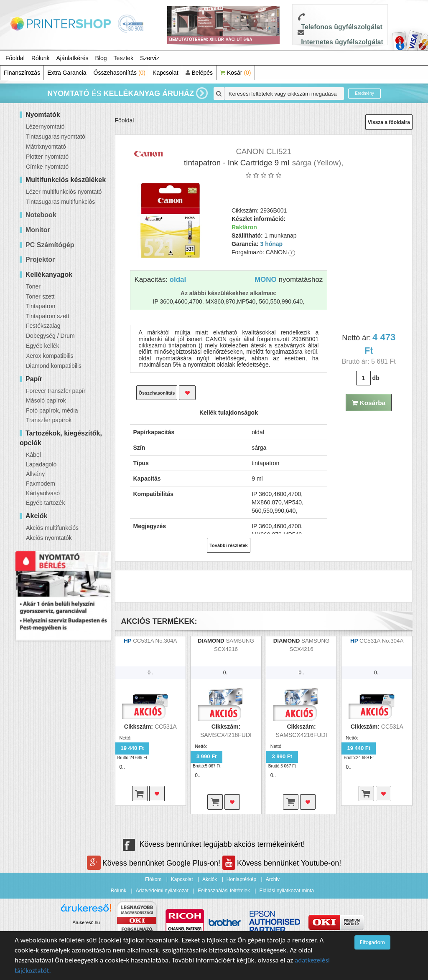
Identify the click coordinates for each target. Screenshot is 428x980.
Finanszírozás (22, 73)
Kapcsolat (165, 73)
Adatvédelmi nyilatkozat (162, 891)
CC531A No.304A (155, 641)
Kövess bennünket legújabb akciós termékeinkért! (214, 844)
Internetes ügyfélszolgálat (342, 42)
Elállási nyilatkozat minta (287, 891)
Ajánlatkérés (73, 58)
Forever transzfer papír (56, 391)
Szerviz (150, 58)
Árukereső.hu (86, 922)
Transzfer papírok (49, 420)
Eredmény (364, 93)
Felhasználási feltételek (224, 891)
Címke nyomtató (47, 167)
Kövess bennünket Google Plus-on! (155, 863)
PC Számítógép (50, 245)
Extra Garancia (67, 73)
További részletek (229, 545)
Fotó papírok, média (52, 410)
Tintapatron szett (48, 316)
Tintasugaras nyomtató (56, 137)
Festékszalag (43, 326)
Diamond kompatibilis (54, 366)
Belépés (199, 73)
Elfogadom (372, 942)
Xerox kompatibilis (50, 356)
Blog (101, 58)
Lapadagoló (41, 464)
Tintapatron (41, 306)
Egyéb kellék (42, 346)
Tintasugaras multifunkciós (60, 202)
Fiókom (153, 879)
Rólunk (41, 58)
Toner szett (40, 296)
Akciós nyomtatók (49, 538)
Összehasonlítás (120, 73)
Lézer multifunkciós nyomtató (64, 192)
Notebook (41, 215)
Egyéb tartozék (45, 503)
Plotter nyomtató (47, 157)
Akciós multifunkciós (52, 528)
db (376, 378)
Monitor (38, 230)
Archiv (273, 879)
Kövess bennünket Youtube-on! (282, 863)
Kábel (33, 455)
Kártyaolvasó (43, 493)
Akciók (210, 879)
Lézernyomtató (45, 127)
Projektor (40, 260)
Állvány (35, 474)
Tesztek (124, 58)
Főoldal (15, 58)
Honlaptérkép (241, 879)
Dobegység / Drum (50, 336)
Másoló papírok (46, 400)
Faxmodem (41, 484)
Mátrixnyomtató (46, 147)
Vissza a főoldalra (389, 122)
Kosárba (369, 403)
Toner (33, 286)
